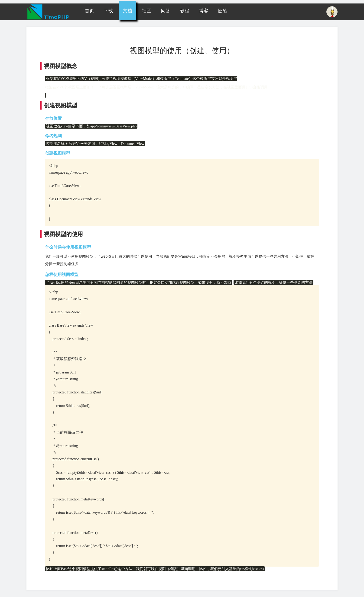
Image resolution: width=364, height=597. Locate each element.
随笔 (223, 11)
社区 (146, 11)
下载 (108, 11)
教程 (185, 11)
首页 (89, 11)
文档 (127, 11)
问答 (166, 11)
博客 (204, 11)
